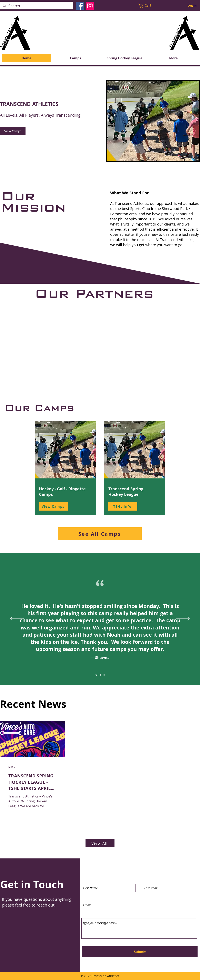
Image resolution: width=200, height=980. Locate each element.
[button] (147, 5)
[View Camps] (13, 131)
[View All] (100, 843)
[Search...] (36, 6)
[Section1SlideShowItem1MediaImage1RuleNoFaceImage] (96, 675)
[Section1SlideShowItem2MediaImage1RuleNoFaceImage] (100, 675)
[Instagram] (90, 6)
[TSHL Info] (123, 506)
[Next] (183, 619)
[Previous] (17, 619)
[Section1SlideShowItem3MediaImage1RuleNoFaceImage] (104, 675)
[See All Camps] (100, 534)
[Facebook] (80, 6)
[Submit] (140, 952)
